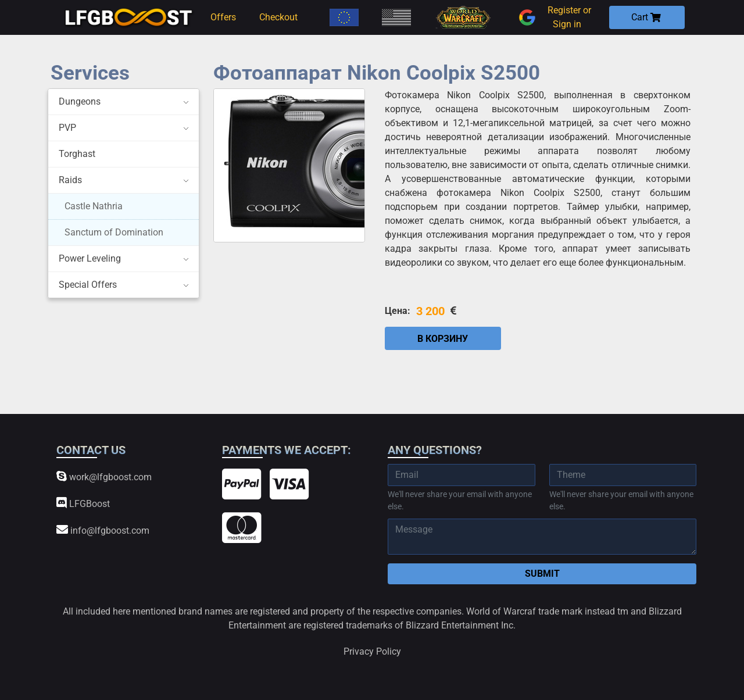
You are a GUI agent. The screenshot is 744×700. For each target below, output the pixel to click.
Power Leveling (90, 258)
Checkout (278, 17)
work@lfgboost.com (104, 476)
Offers (223, 17)
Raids (70, 180)
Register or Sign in (553, 17)
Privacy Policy (372, 651)
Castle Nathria (94, 206)
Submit (542, 574)
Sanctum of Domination (114, 232)
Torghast (77, 154)
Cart (646, 17)
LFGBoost (83, 503)
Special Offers (88, 285)
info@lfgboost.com (103, 530)
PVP (67, 128)
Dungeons (80, 101)
